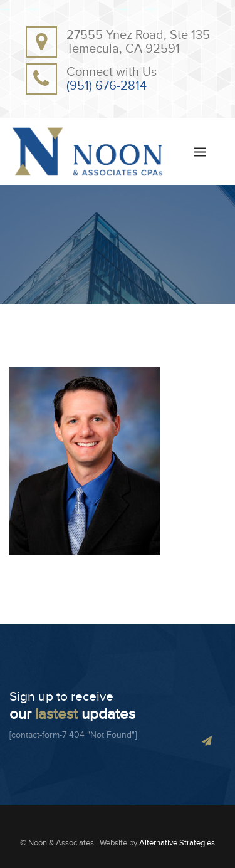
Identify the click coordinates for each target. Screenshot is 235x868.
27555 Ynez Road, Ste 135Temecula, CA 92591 (138, 42)
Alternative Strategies (177, 843)
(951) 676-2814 (107, 86)
